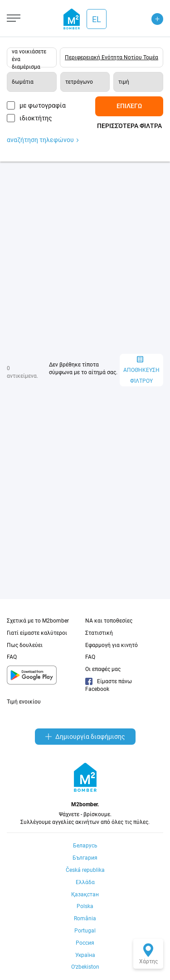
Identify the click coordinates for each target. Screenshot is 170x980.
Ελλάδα (85, 882)
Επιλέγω (129, 106)
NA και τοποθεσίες (109, 621)
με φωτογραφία (43, 105)
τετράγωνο (79, 82)
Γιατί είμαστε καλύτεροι (37, 633)
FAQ (12, 657)
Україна (85, 955)
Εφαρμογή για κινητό (112, 645)
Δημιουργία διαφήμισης (85, 737)
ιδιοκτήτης (36, 118)
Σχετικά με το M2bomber (38, 621)
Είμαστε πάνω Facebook (109, 685)
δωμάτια (23, 82)
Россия (85, 943)
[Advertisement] (85, 258)
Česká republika (85, 870)
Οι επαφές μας (103, 669)
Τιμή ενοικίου (24, 702)
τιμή (124, 82)
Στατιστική (99, 633)
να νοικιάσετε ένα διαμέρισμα (29, 58)
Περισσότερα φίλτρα (129, 126)
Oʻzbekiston (85, 967)
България (85, 858)
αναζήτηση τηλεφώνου (43, 140)
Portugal (85, 931)
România (85, 918)
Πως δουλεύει (25, 645)
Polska (85, 906)
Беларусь (85, 846)
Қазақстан (85, 894)
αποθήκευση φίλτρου (141, 370)
